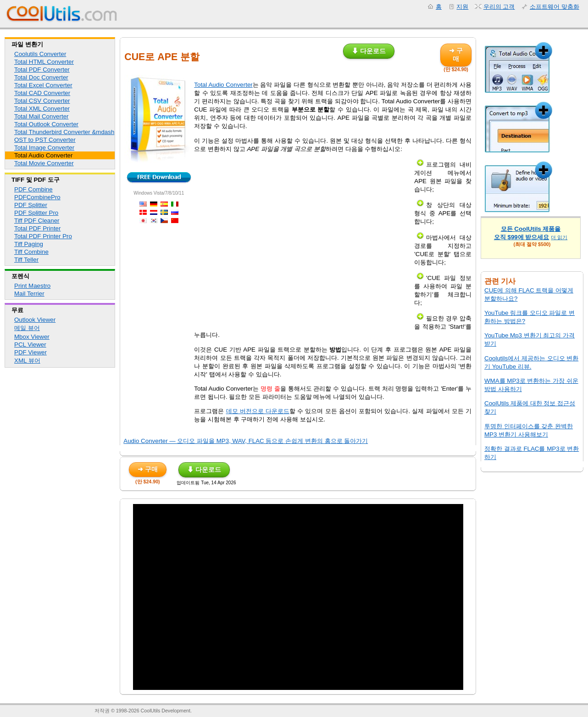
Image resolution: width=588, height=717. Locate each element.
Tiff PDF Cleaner (37, 221)
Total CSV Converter (42, 101)
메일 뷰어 (27, 328)
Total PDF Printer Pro (43, 236)
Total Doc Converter (41, 77)
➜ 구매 (456, 55)
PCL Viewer (30, 344)
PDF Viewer (31, 352)
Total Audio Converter (43, 155)
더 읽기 (559, 237)
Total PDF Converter (42, 70)
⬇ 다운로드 (369, 51)
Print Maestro (32, 286)
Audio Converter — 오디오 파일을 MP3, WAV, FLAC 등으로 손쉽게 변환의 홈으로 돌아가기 (246, 441)
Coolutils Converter (40, 54)
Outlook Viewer (35, 320)
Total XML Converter (42, 109)
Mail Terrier (29, 294)
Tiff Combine (31, 252)
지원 (462, 7)
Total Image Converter (44, 148)
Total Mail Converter (42, 116)
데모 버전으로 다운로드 (258, 411)
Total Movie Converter (44, 163)
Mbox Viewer (32, 337)
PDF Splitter (31, 205)
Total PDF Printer (37, 228)
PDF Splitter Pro (36, 213)
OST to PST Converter (45, 140)
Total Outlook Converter (46, 124)
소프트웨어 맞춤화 (555, 7)
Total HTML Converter (44, 62)
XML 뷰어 (27, 361)
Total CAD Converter (42, 93)
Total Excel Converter (43, 85)
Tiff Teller (26, 260)
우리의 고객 (499, 7)
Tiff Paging (29, 244)
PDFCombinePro (37, 197)
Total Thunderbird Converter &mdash (64, 132)
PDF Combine (33, 189)
